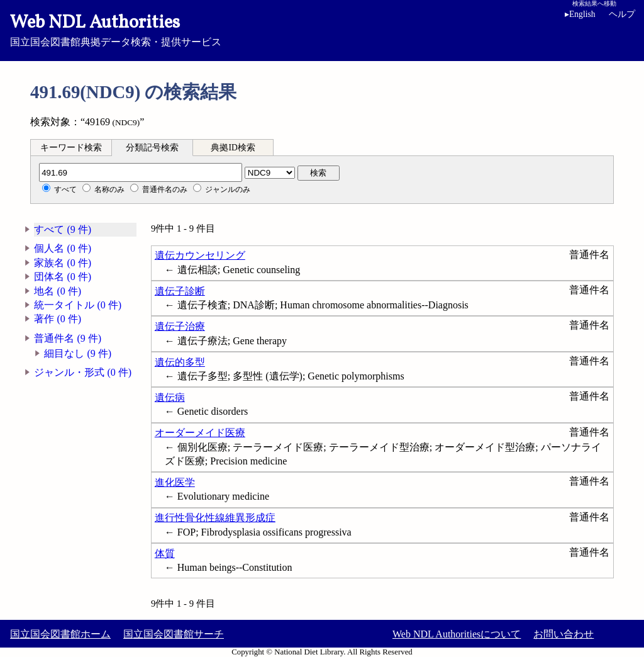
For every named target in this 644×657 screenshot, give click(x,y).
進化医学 (175, 482)
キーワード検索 (71, 148)
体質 (165, 553)
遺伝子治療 (180, 326)
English (582, 14)
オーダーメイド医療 (200, 433)
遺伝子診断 (180, 291)
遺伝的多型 (180, 362)
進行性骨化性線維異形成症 (215, 518)
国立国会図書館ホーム (60, 634)
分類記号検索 (152, 148)
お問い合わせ (563, 634)
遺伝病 (170, 397)
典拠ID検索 (233, 148)
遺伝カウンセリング (200, 255)
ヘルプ (622, 14)
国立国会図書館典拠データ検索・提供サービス (322, 29)
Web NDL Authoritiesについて (457, 634)
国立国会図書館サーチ (174, 634)
